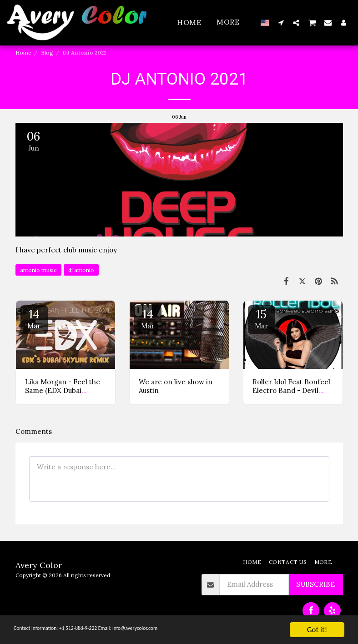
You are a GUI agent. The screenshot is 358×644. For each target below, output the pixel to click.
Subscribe (315, 584)
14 (34, 318)
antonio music (38, 270)
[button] (281, 23)
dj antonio (81, 270)
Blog (47, 53)
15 (262, 318)
